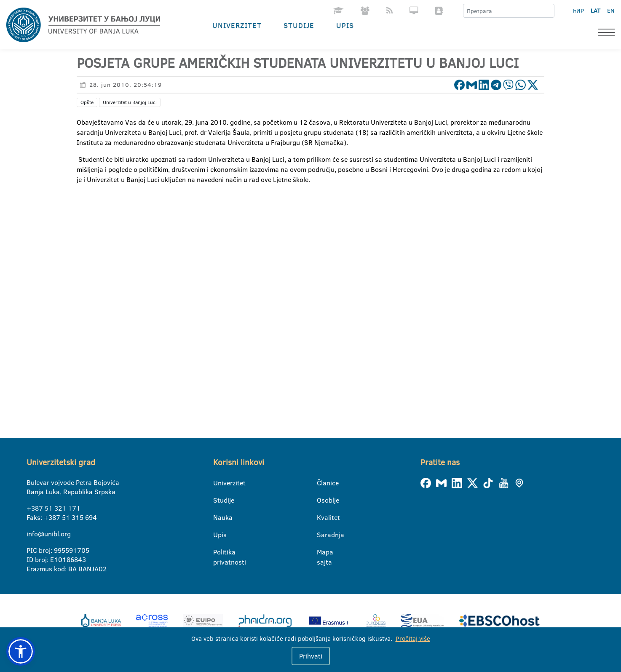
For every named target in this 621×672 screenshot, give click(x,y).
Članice (322, 483)
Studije (299, 25)
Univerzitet (237, 25)
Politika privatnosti (218, 552)
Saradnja (322, 535)
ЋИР (578, 11)
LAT (596, 11)
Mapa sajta (322, 552)
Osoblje (322, 500)
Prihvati (311, 656)
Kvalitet (322, 517)
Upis (345, 25)
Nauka (218, 517)
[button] (21, 651)
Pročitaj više (413, 639)
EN (611, 11)
